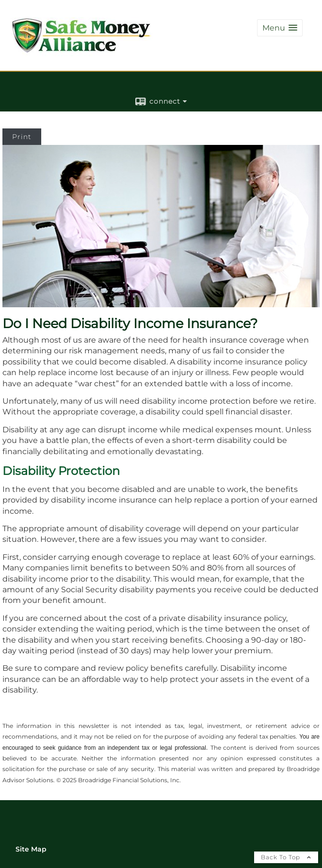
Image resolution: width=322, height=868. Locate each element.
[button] (280, 28)
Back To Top (286, 857)
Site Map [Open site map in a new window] (31, 849)
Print (22, 137)
